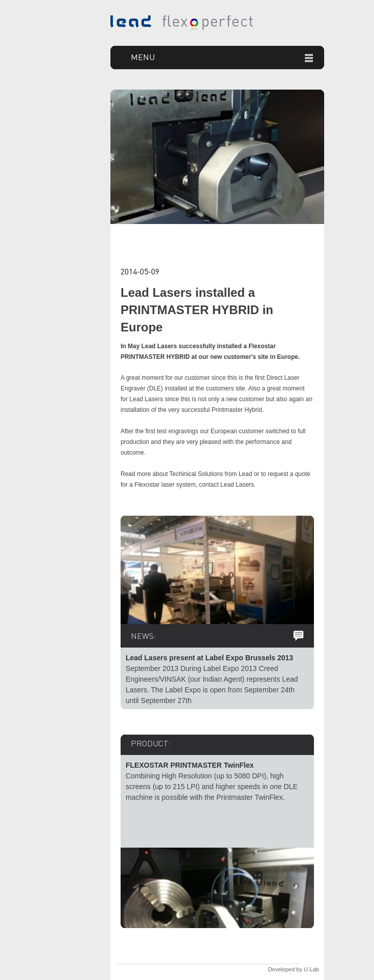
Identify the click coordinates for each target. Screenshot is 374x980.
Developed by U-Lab (294, 969)
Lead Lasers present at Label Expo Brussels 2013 (209, 658)
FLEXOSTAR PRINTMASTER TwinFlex (190, 765)
